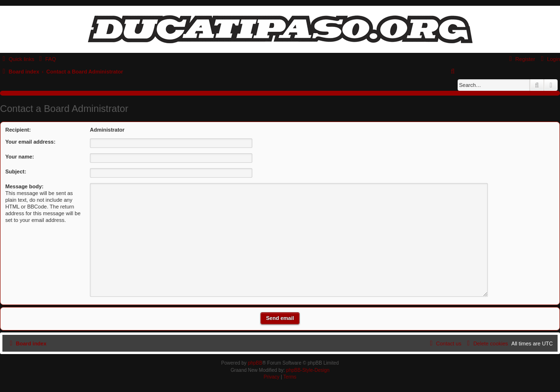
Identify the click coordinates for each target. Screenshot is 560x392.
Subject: (16, 171)
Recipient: (18, 130)
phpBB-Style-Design (308, 370)
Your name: (20, 157)
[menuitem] (46, 59)
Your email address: (30, 142)
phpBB (255, 363)
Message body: (24, 186)
